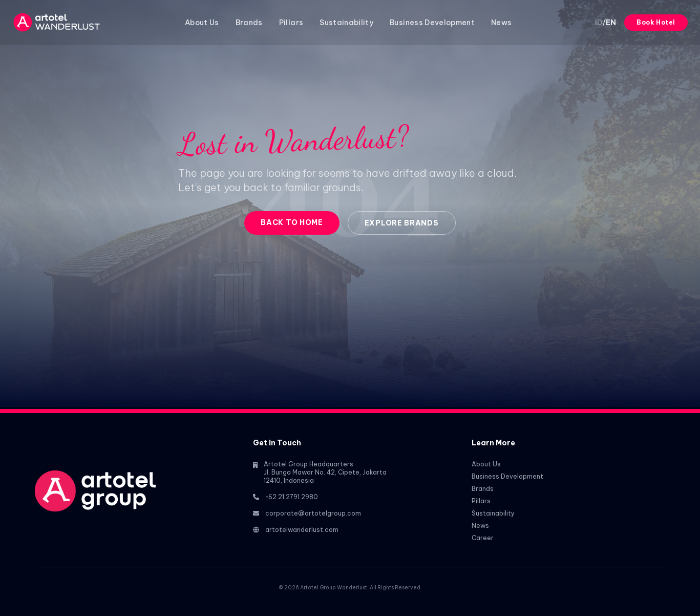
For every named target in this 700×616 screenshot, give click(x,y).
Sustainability (346, 23)
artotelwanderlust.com (302, 530)
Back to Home (292, 222)
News (501, 23)
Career (483, 538)
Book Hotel (656, 22)
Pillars (291, 23)
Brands (249, 23)
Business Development (432, 23)
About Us (202, 23)
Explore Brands (402, 223)
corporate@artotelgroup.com (313, 513)
